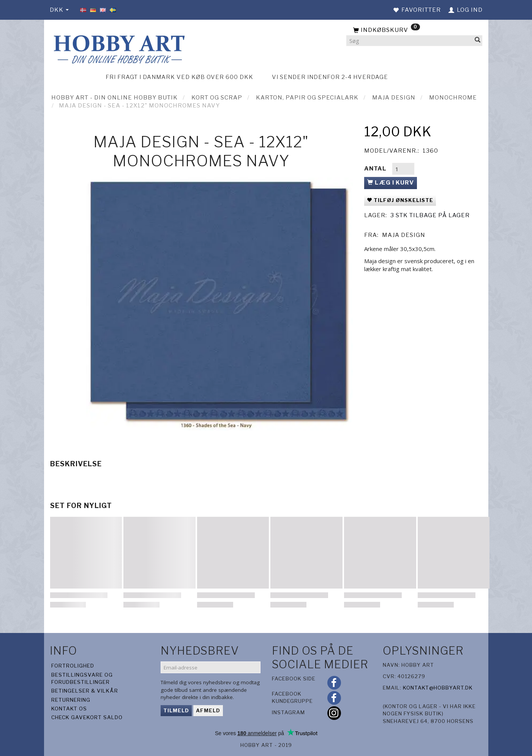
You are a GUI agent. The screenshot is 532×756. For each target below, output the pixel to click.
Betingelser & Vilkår (85, 691)
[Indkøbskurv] (414, 30)
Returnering (71, 700)
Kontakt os (69, 709)
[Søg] (478, 41)
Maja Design (404, 235)
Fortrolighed (73, 666)
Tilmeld (176, 710)
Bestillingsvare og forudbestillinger (82, 678)
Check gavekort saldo (87, 717)
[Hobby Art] (118, 48)
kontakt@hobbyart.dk (438, 688)
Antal (376, 169)
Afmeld (208, 710)
